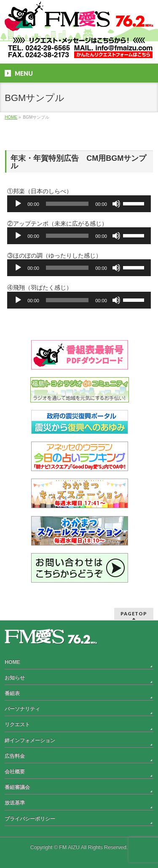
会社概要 (15, 772)
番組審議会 (17, 787)
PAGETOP (134, 614)
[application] (79, 204)
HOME (12, 662)
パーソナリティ (22, 709)
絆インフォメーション (30, 740)
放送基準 (15, 803)
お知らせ (15, 678)
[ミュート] (116, 204)
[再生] (18, 204)
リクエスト (17, 724)
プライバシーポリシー (30, 819)
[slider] (67, 204)
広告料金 (15, 756)
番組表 (12, 693)
